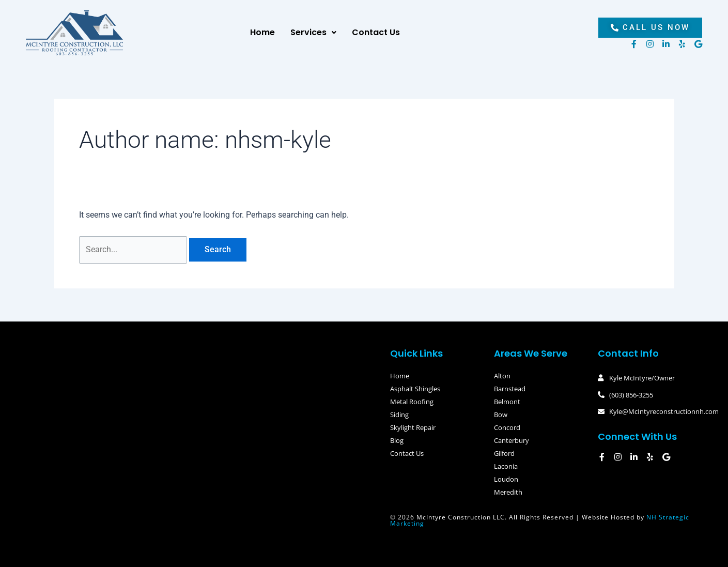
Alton (502, 376)
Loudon (506, 479)
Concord (507, 427)
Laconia (506, 466)
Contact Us (376, 32)
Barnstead (510, 389)
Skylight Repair (413, 427)
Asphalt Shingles (415, 389)
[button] (313, 33)
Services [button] (313, 32)
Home (262, 32)
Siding (399, 415)
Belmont (507, 402)
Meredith (508, 492)
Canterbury (512, 440)
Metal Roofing (412, 402)
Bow (501, 415)
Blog (397, 440)
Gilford (504, 453)
